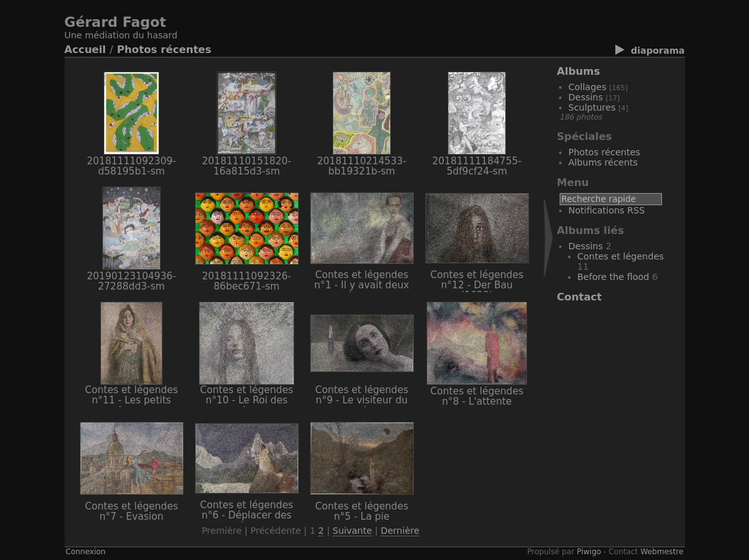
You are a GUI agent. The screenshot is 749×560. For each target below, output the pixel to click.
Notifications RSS (607, 210)
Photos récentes (164, 50)
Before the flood (614, 277)
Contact (579, 297)
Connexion (86, 552)
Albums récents (603, 162)
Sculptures (592, 107)
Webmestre (662, 552)
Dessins (586, 97)
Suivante (352, 531)
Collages (588, 87)
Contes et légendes (621, 256)
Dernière (400, 531)
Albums (579, 71)
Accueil (85, 50)
